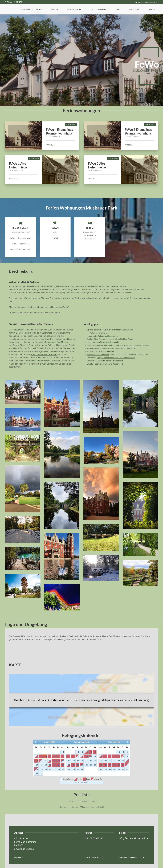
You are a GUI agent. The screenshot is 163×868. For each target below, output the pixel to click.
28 (59, 769)
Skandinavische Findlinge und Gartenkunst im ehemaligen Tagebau (122, 345)
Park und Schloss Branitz (123, 339)
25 (46, 769)
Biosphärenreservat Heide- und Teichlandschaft (116, 358)
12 (50, 761)
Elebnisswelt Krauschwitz (108, 336)
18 (46, 765)
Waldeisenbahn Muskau (40, 361)
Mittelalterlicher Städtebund (98, 355)
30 (37, 774)
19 (50, 765)
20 (54, 765)
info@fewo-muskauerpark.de (146, 2)
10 (42, 761)
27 (54, 769)
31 (42, 774)
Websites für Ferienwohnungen (132, 857)
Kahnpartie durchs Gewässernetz (110, 361)
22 (63, 765)
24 (42, 769)
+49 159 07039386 (94, 838)
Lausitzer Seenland (95, 364)
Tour (47, 339)
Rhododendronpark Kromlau (44, 355)
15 (63, 761)
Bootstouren (52, 364)
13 (54, 761)
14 (59, 761)
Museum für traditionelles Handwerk (107, 342)
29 (63, 769)
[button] (31, 9)
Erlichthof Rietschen (106, 348)
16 (37, 765)
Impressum (19, 857)
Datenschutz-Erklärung (94, 857)
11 (46, 761)
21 (59, 765)
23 (37, 769)
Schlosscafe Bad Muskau (57, 342)
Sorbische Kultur (107, 352)
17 (42, 765)
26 (50, 769)
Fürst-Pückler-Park (21, 330)
